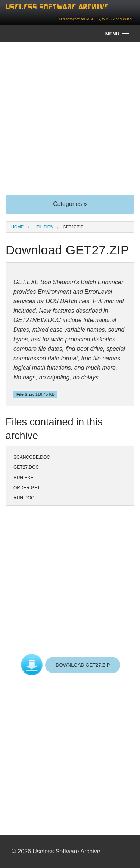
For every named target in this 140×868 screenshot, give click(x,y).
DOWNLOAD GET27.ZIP (83, 665)
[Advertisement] (70, 117)
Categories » (70, 204)
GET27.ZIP (73, 227)
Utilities (43, 227)
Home (17, 227)
